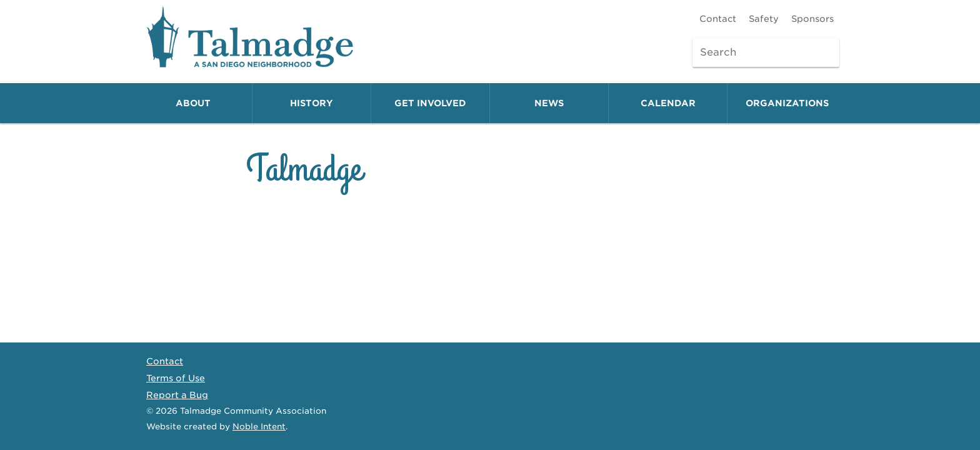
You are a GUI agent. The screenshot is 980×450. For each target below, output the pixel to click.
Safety (764, 19)
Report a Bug (177, 395)
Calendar (668, 103)
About (193, 103)
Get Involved (430, 103)
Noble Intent (259, 427)
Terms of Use (176, 378)
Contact (718, 19)
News (549, 103)
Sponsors (812, 19)
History (312, 103)
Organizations (787, 103)
